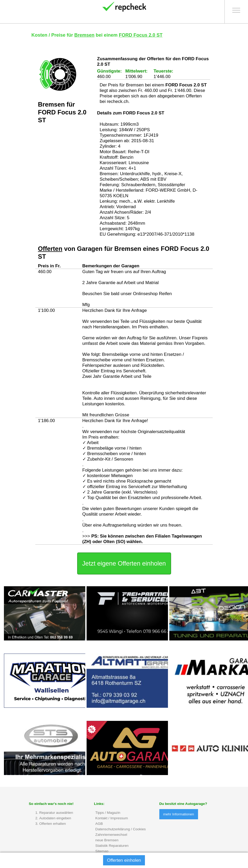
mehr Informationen (179, 814)
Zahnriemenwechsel (111, 835)
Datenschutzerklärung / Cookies (120, 829)
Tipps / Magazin (108, 813)
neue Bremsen (107, 840)
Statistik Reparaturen (112, 846)
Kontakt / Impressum (112, 818)
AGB (99, 824)
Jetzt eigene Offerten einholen (124, 563)
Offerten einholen (124, 860)
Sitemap (102, 851)
